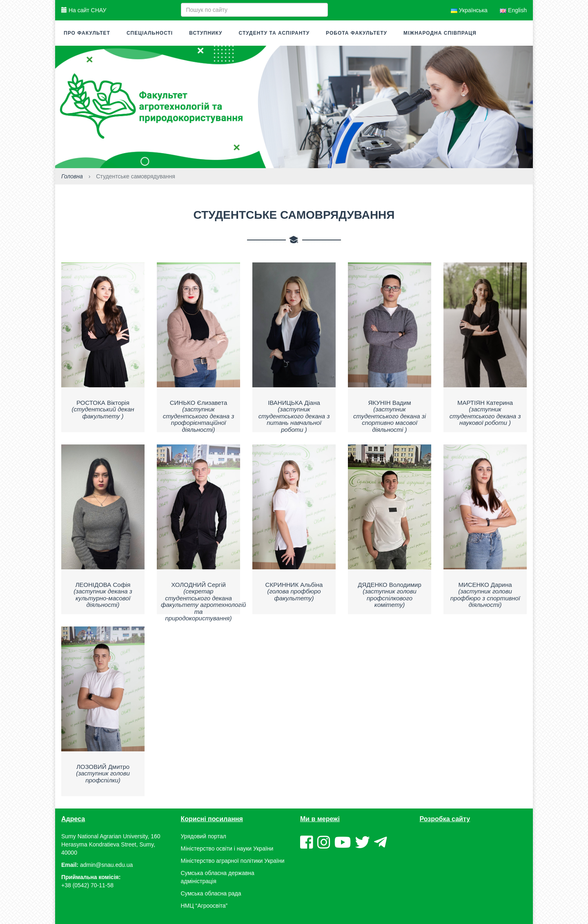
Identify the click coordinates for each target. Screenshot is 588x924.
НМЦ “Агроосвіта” (204, 906)
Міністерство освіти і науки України (227, 848)
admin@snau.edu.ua (106, 865)
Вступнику (206, 33)
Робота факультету (356, 33)
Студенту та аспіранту (274, 33)
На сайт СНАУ (84, 10)
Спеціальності (150, 33)
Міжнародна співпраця (440, 33)
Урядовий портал (204, 836)
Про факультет (87, 33)
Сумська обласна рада (211, 893)
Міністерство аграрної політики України (233, 861)
